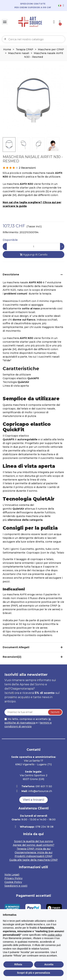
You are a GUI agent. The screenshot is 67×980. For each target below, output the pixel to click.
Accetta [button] (49, 964)
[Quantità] (33, 246)
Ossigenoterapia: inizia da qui (33, 852)
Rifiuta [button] (18, 964)
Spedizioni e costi (16, 886)
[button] (33, 800)
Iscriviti (55, 712)
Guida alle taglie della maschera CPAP (33, 860)
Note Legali (12, 875)
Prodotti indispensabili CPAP (33, 856)
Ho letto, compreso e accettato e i (28, 723)
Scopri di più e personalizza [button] (33, 973)
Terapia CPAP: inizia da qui (34, 849)
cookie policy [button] (55, 935)
